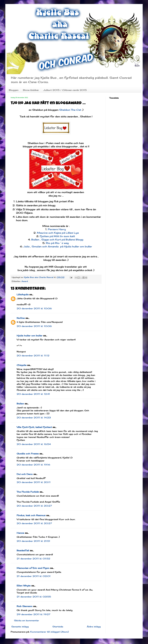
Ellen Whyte (24, 586)
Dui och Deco (25, 474)
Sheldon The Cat (71, 110)
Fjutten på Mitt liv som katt (58, 236)
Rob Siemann (25, 606)
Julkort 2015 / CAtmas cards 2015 (65, 90)
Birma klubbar (31, 90)
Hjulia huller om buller (30, 336)
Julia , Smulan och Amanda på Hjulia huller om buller (58, 246)
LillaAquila (23, 294)
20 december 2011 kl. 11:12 (33, 356)
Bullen (20, 404)
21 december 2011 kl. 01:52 (33, 559)
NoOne (21, 318)
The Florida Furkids (28, 492)
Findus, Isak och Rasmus (31, 515)
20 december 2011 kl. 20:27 (34, 506)
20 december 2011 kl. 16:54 (34, 444)
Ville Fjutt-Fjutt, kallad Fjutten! (34, 427)
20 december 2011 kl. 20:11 (34, 482)
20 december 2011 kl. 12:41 (33, 394)
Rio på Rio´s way (58, 243)
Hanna (20, 533)
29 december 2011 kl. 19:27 (33, 614)
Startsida (58, 627)
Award (25, 281)
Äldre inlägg (94, 627)
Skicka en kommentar (26, 620)
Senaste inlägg (20, 627)
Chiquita (22, 365)
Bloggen (14, 90)
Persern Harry (56, 229)
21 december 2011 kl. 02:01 (34, 576)
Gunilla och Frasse (28, 454)
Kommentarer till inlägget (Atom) (50, 632)
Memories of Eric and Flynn (33, 568)
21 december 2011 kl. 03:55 (34, 597)
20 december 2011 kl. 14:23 (34, 418)
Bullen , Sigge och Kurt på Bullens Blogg (58, 240)
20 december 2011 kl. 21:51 (33, 541)
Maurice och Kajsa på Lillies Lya (58, 233)
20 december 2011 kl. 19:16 (33, 465)
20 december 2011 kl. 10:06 (34, 308)
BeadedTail (23, 550)
